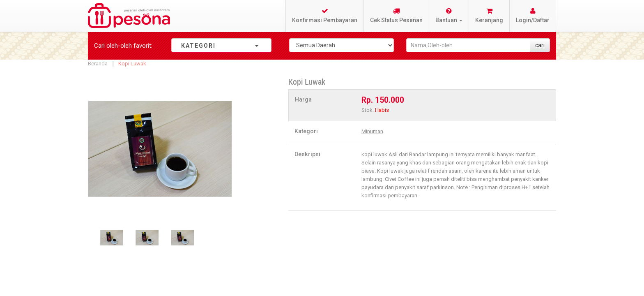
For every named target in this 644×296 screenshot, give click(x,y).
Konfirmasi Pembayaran (325, 15)
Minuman (372, 131)
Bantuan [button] (449, 15)
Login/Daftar (533, 15)
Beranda (98, 64)
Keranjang (489, 15)
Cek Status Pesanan (396, 15)
